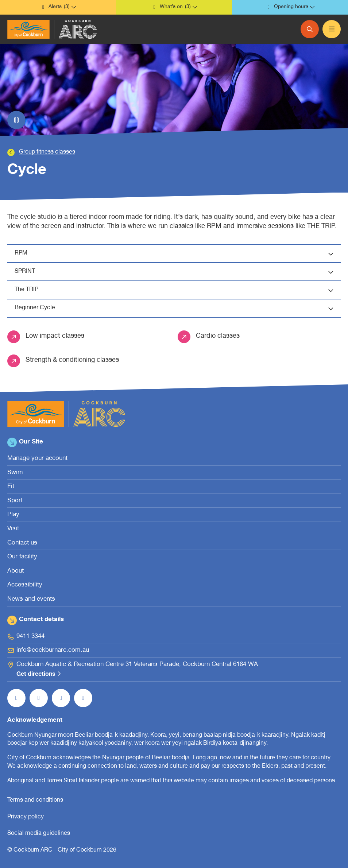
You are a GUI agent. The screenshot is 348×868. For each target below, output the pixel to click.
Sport (15, 501)
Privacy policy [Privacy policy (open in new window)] (26, 817)
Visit (13, 529)
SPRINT (178, 272)
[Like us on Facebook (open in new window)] (16, 698)
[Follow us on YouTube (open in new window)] (61, 698)
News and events (31, 599)
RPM (178, 254)
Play (13, 515)
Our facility (22, 557)
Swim (15, 473)
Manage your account (37, 459)
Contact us (22, 543)
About (16, 571)
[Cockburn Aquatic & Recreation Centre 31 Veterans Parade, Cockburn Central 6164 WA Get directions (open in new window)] (174, 670)
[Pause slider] (16, 120)
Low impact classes (55, 336)
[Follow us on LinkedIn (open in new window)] (83, 698)
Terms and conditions (35, 801)
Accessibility (25, 585)
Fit (11, 487)
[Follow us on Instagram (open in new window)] (39, 698)
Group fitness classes (47, 152)
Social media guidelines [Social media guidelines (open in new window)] (39, 834)
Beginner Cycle (178, 309)
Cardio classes (218, 336)
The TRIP (178, 290)
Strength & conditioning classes (72, 361)
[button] (58, 7)
